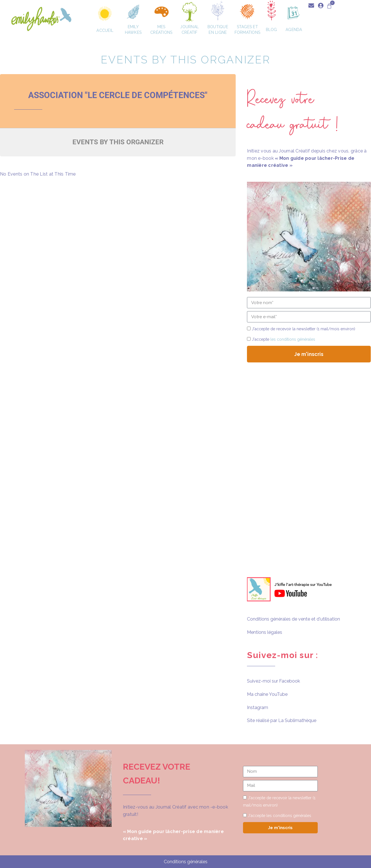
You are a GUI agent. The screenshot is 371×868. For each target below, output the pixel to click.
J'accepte (283, 339)
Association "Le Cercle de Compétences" (118, 95)
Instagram (258, 708)
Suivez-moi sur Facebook (273, 681)
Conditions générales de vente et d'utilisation (293, 619)
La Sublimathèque (297, 720)
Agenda (294, 30)
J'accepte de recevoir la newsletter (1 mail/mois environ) (303, 329)
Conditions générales (186, 862)
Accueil (105, 30)
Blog (273, 30)
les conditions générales (293, 339)
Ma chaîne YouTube (267, 694)
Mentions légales (265, 632)
